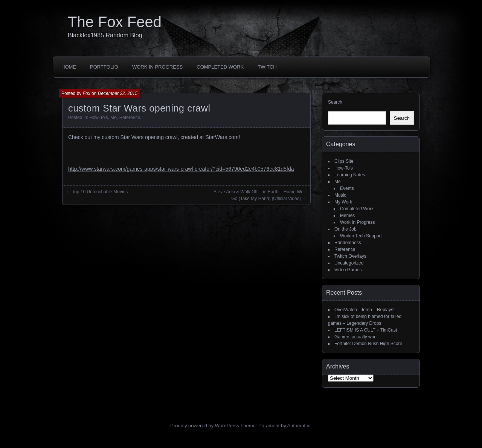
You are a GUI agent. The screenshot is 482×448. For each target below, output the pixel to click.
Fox (87, 93)
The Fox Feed (115, 22)
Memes (347, 216)
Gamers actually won (355, 337)
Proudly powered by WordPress (205, 426)
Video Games (348, 270)
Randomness (348, 243)
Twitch (267, 67)
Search (335, 102)
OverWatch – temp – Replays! (365, 310)
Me (114, 118)
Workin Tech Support (361, 236)
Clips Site (344, 161)
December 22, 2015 (118, 93)
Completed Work (220, 67)
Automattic (299, 426)
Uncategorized (349, 263)
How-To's (99, 118)
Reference (130, 118)
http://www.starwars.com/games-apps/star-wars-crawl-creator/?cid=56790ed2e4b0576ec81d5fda (181, 169)
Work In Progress (157, 67)
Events (347, 188)
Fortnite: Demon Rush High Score (368, 344)
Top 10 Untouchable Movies (100, 192)
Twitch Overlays (350, 256)
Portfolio (104, 67)
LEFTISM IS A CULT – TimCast (366, 330)
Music (340, 195)
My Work (343, 202)
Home (69, 67)
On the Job (345, 229)
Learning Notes (350, 175)
